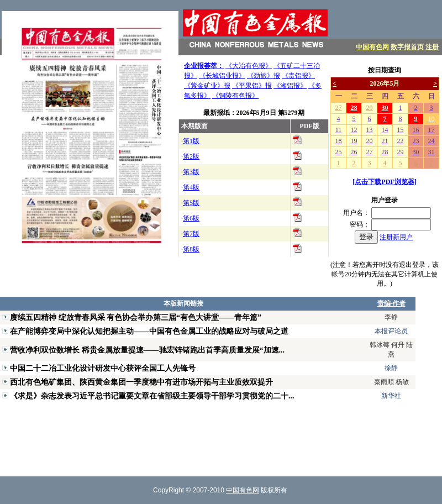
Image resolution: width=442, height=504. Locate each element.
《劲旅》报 (264, 76)
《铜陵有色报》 (235, 96)
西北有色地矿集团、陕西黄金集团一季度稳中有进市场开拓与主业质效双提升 (141, 382)
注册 (432, 47)
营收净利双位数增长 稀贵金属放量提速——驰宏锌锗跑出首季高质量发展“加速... (147, 350)
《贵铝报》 (298, 76)
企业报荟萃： (204, 66)
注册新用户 (396, 237)
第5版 (191, 203)
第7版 (191, 234)
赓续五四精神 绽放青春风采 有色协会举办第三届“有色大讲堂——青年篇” (136, 317)
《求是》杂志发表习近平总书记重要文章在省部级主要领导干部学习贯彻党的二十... (152, 396)
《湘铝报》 (290, 86)
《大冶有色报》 (249, 66)
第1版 (191, 141)
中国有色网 (372, 47)
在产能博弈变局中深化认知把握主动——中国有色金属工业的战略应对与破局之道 (149, 331)
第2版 (191, 156)
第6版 (191, 218)
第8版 (191, 249)
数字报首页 (407, 47)
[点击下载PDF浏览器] (384, 182)
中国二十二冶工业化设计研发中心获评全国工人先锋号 (103, 368)
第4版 (191, 187)
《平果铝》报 (252, 86)
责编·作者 (391, 303)
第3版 (191, 172)
